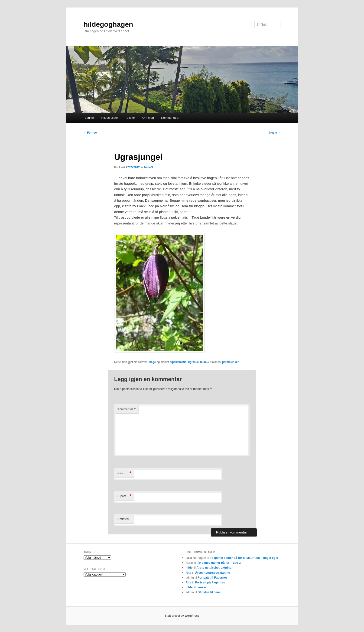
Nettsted (123, 519)
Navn (124, 473)
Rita (188, 573)
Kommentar (127, 409)
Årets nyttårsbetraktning (214, 568)
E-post (124, 496)
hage (153, 362)
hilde (189, 568)
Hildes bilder (110, 118)
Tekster (130, 118)
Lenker (89, 118)
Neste (275, 133)
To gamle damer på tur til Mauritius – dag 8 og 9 (244, 558)
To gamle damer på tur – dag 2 (219, 563)
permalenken (231, 362)
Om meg (148, 118)
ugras (192, 362)
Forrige (90, 133)
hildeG (148, 167)
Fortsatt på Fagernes (213, 578)
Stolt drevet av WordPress (182, 616)
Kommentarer (170, 118)
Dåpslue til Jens (209, 592)
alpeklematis (178, 362)
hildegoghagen (108, 24)
